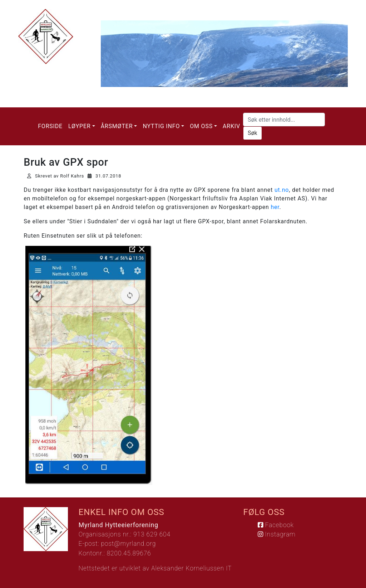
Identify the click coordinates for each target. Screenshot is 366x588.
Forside (50, 126)
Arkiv (231, 126)
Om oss (201, 126)
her (275, 207)
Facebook (276, 525)
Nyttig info (161, 126)
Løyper (80, 126)
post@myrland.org (128, 544)
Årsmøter (117, 126)
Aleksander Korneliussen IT (191, 568)
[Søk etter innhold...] (284, 120)
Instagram (277, 534)
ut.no (282, 190)
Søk (253, 133)
